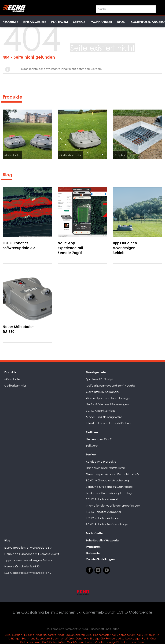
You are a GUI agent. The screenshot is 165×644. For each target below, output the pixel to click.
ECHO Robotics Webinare (103, 518)
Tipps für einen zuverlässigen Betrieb (28, 560)
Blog (121, 22)
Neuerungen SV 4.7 (99, 439)
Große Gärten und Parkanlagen (107, 404)
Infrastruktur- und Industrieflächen (108, 423)
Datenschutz (94, 553)
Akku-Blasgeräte (46, 635)
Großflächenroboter (80, 642)
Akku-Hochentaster (98, 635)
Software (92, 445)
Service (79, 22)
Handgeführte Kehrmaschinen (125, 642)
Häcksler (99, 642)
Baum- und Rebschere (36, 638)
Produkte (10, 22)
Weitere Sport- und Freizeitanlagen (109, 398)
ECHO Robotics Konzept (102, 499)
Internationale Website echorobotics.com (113, 506)
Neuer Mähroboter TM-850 (22, 566)
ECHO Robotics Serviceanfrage (107, 524)
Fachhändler (101, 22)
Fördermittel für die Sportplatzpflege (110, 493)
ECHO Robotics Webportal (103, 512)
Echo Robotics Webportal (103, 540)
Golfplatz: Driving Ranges (103, 392)
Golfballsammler (15, 385)
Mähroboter (12, 379)
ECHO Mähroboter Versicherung (107, 480)
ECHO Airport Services (100, 411)
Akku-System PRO (148, 635)
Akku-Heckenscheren (71, 635)
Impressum (93, 547)
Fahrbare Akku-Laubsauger (123, 638)
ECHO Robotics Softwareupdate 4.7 (28, 573)
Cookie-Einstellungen (100, 559)
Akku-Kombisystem (124, 635)
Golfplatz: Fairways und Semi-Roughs (110, 385)
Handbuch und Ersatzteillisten (105, 468)
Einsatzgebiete (35, 22)
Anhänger (14, 638)
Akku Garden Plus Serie (20, 635)
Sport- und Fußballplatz (101, 379)
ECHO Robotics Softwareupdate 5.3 (28, 548)
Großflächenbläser (54, 642)
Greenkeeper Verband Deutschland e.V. (113, 474)
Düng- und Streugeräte (90, 638)
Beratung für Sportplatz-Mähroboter (110, 487)
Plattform (60, 22)
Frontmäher (149, 638)
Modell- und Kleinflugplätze (104, 417)
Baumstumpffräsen (63, 638)
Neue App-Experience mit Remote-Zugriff (32, 554)
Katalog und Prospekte (101, 462)
